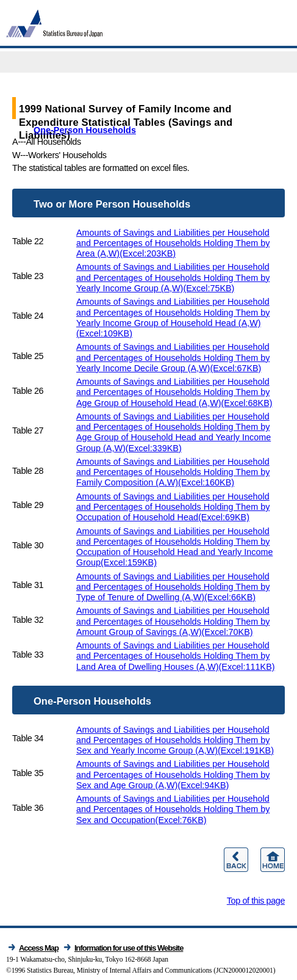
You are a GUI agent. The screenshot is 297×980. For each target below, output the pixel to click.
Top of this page (256, 901)
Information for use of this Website (129, 948)
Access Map (39, 948)
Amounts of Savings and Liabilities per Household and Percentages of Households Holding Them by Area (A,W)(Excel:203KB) (173, 243)
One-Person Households (85, 130)
